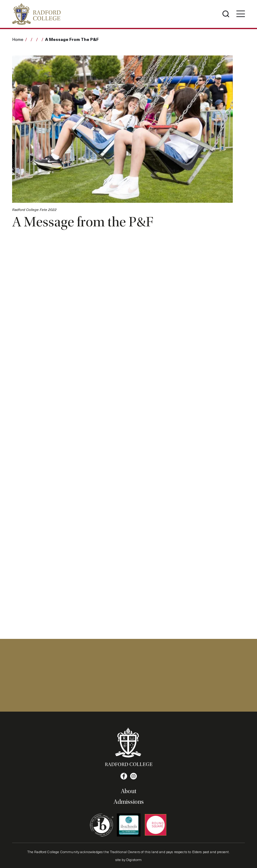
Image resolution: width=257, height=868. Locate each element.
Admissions (129, 802)
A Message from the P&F (72, 39)
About (128, 791)
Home (18, 39)
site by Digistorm (129, 860)
